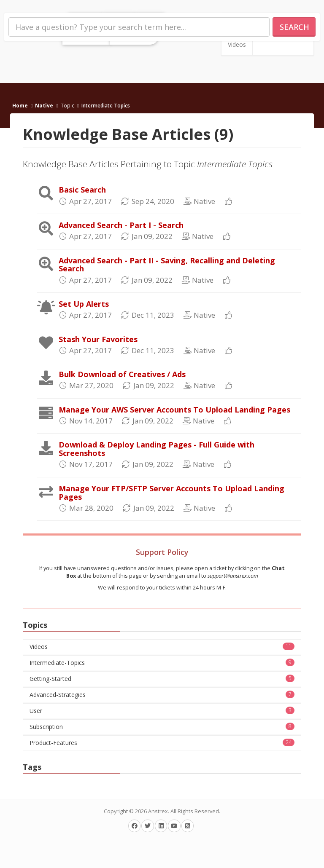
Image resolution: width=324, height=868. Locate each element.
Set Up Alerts (84, 304)
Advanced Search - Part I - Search (121, 225)
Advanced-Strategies (162, 695)
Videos (237, 44)
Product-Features (162, 743)
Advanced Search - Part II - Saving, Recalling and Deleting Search (167, 265)
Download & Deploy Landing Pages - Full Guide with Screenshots (157, 449)
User (162, 711)
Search (294, 27)
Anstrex (158, 811)
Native (44, 105)
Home (20, 105)
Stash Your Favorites (98, 339)
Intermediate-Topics (162, 663)
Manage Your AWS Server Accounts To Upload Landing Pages (174, 410)
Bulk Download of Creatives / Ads (122, 374)
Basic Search (82, 190)
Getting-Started (162, 679)
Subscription (162, 727)
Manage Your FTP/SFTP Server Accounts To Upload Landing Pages (171, 493)
